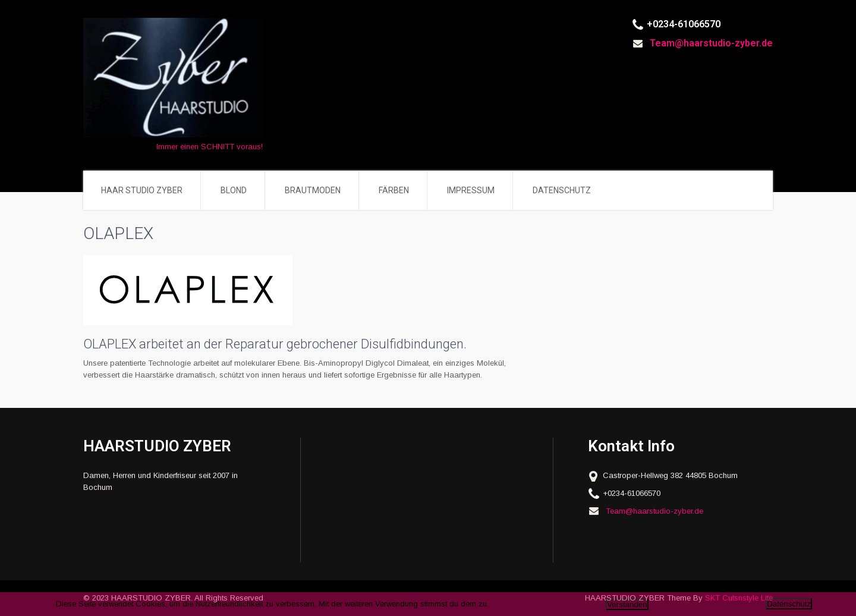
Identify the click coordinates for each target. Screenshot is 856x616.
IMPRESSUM (471, 190)
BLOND (234, 190)
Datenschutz (789, 604)
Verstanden (627, 604)
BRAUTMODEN (313, 190)
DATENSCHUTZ (562, 190)
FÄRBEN (394, 190)
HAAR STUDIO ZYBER (142, 190)
